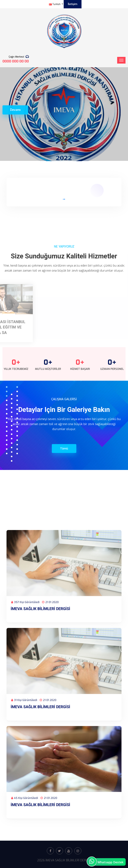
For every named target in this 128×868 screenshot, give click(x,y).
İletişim (73, 4)
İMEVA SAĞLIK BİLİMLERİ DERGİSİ (40, 609)
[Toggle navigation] (121, 60)
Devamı (15, 106)
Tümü (64, 449)
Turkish (55, 4)
